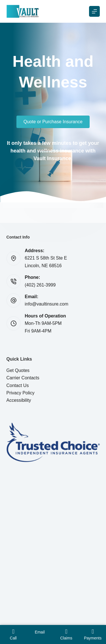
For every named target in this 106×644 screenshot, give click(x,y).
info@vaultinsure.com (47, 304)
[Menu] (94, 11)
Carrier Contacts (23, 378)
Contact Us (18, 385)
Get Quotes (18, 370)
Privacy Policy (21, 393)
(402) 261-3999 (40, 285)
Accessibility (19, 400)
